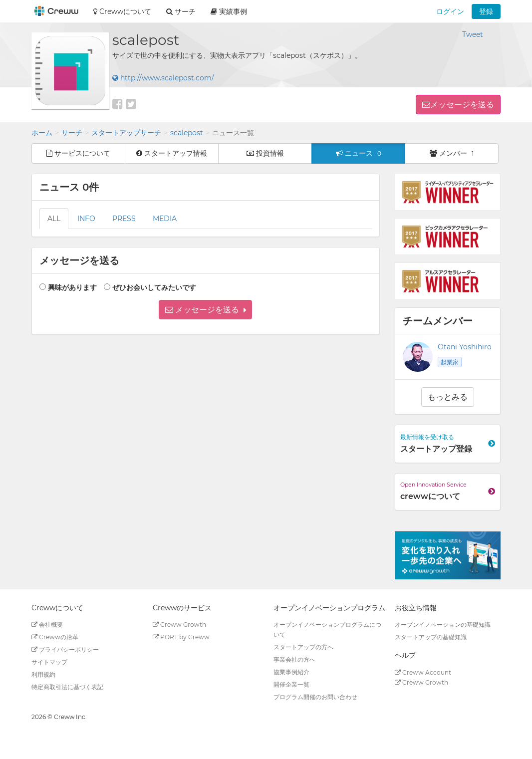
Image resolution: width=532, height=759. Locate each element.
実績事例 (229, 11)
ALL (54, 219)
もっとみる (448, 397)
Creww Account (423, 672)
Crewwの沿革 (55, 637)
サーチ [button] (181, 11)
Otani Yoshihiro (465, 347)
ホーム (42, 133)
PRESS (124, 219)
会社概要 (47, 625)
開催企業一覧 (291, 684)
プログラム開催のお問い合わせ (315, 697)
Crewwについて (122, 11)
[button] (205, 310)
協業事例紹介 (291, 672)
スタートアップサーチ (126, 133)
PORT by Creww (181, 637)
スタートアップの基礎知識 (431, 637)
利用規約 (43, 674)
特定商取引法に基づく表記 (67, 687)
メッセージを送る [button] (462, 105)
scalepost (187, 133)
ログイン (450, 11)
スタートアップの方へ (303, 647)
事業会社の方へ (294, 659)
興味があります (72, 287)
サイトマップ (49, 662)
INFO (86, 219)
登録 (486, 11)
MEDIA (165, 219)
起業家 (450, 362)
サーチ (72, 133)
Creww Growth (179, 625)
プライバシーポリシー (65, 649)
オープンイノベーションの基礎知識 (443, 625)
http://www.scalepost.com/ (163, 78)
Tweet (473, 34)
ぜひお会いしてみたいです (154, 287)
